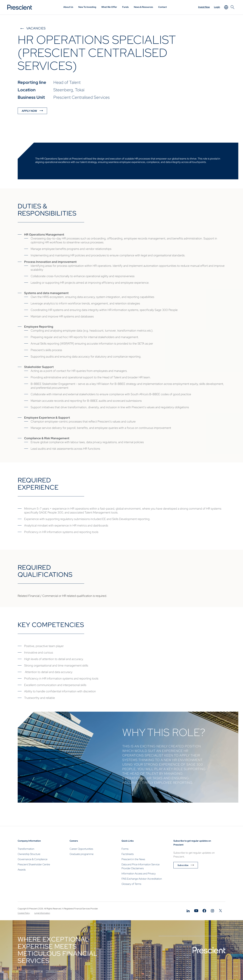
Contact (162, 7)
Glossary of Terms (131, 884)
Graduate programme (82, 854)
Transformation (26, 849)
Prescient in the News (133, 859)
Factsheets (128, 854)
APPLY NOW (29, 111)
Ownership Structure (29, 854)
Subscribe (183, 865)
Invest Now (204, 7)
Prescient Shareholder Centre (34, 864)
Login (217, 7)
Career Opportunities (81, 849)
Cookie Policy (24, 913)
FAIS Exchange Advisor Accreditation (142, 879)
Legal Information (42, 913)
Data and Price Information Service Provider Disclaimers (141, 866)
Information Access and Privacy (139, 874)
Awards (22, 870)
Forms (125, 849)
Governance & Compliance (33, 859)
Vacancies (36, 28)
